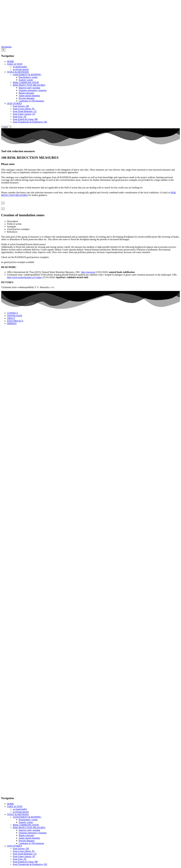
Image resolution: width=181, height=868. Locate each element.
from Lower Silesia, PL (24, 109)
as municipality (20, 67)
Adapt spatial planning (29, 96)
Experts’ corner (26, 80)
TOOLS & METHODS (18, 72)
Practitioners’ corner (28, 77)
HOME (10, 61)
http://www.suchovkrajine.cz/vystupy (24, 277)
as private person (21, 69)
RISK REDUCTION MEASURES (29, 85)
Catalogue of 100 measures (31, 101)
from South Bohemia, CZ (25, 111)
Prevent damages (27, 98)
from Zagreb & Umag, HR (25, 119)
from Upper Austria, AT (24, 114)
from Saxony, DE (21, 106)
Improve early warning (29, 88)
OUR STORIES (14, 103)
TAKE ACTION (15, 64)
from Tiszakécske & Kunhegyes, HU (30, 122)
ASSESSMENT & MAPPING (27, 75)
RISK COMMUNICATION (26, 82)
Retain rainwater (26, 93)
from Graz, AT (20, 117)
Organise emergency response (33, 90)
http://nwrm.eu (88, 272)
